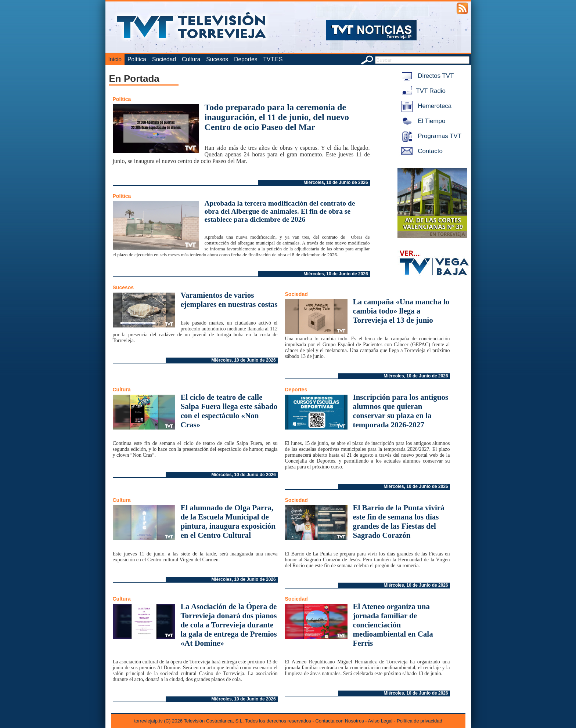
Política (137, 59)
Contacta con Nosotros (339, 721)
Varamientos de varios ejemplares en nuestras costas (229, 300)
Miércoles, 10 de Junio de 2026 (336, 182)
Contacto (421, 151)
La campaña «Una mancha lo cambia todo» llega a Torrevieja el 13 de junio (401, 311)
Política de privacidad (420, 721)
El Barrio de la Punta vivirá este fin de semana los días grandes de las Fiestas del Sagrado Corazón (399, 521)
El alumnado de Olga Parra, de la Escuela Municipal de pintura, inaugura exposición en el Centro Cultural (228, 521)
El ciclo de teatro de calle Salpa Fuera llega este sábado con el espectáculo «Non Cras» (229, 411)
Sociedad (164, 59)
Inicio (115, 59)
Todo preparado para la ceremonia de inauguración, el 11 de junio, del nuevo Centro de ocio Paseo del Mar (277, 117)
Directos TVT (426, 76)
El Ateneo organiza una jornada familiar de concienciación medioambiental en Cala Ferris (393, 625)
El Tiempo (422, 121)
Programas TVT (430, 136)
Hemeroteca (425, 106)
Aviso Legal (380, 721)
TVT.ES (273, 59)
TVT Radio (422, 91)
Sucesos (217, 59)
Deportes (246, 59)
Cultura (191, 59)
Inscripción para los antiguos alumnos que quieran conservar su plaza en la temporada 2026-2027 (401, 411)
